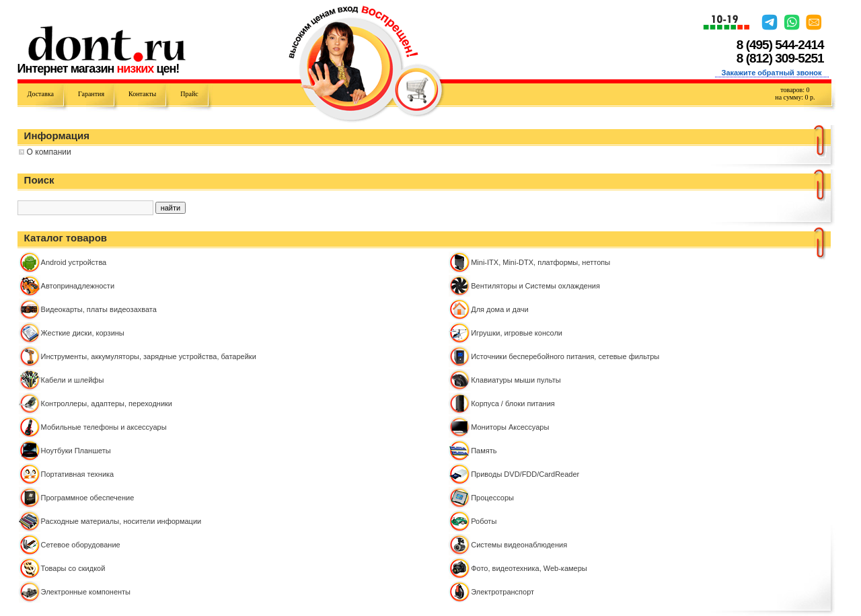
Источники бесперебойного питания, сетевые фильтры (565, 356)
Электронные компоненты (86, 592)
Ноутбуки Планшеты (76, 451)
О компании (49, 152)
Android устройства (74, 262)
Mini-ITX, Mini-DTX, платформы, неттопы (540, 262)
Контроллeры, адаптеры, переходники (107, 403)
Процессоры (492, 498)
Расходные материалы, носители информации (121, 521)
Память (484, 451)
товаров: (795, 90)
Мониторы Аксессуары (510, 427)
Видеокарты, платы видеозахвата (99, 309)
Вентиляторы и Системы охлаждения (535, 286)
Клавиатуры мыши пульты (516, 380)
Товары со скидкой (73, 568)
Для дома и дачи (500, 309)
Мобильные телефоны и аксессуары (104, 427)
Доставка (41, 94)
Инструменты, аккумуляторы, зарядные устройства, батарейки (149, 356)
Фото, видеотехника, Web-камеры (529, 568)
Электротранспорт (502, 592)
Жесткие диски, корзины (83, 333)
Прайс (189, 94)
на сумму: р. (795, 97)
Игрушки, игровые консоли (517, 333)
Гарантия (91, 94)
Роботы (484, 521)
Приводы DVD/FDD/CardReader (525, 474)
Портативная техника (78, 474)
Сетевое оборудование (81, 545)
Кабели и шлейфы (73, 380)
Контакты (142, 94)
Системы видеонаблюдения (519, 545)
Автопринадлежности (78, 286)
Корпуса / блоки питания (513, 403)
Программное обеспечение (88, 498)
